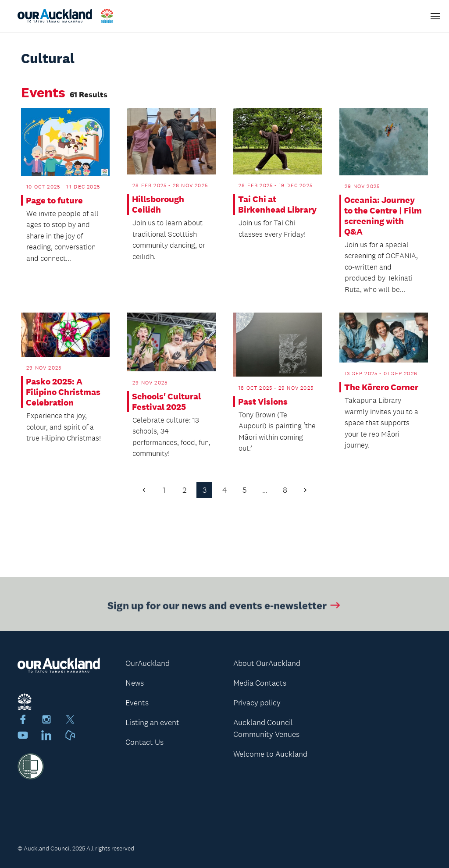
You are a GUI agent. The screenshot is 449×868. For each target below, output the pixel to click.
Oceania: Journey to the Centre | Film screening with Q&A (383, 216)
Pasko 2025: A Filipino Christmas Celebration (63, 392)
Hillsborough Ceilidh (158, 204)
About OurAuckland (267, 663)
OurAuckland (148, 663)
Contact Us (144, 742)
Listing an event (152, 722)
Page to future (54, 200)
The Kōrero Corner (381, 387)
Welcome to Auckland (270, 754)
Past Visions (263, 402)
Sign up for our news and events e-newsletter (225, 607)
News (135, 683)
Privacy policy (257, 703)
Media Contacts (260, 683)
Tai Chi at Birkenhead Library (277, 204)
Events (137, 703)
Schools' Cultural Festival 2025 (166, 402)
